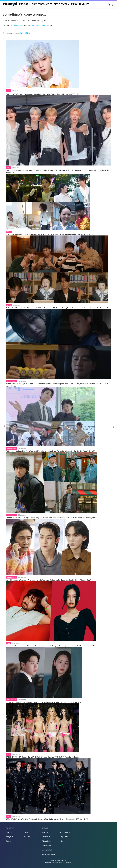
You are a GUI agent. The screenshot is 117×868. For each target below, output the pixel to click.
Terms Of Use (47, 837)
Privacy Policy (47, 841)
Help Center (64, 837)
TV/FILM (65, 4)
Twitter (8, 841)
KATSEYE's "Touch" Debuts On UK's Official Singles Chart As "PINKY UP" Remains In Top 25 (43, 757)
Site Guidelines (65, 832)
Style (57, 4)
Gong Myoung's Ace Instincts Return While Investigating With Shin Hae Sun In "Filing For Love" (44, 702)
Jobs (61, 841)
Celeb (49, 4)
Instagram (9, 837)
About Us (45, 832)
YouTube (27, 837)
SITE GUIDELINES (38, 25)
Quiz (34, 4)
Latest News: (26, 33)
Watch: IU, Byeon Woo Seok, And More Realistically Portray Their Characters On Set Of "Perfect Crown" (48, 234)
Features (84, 4)
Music (74, 4)
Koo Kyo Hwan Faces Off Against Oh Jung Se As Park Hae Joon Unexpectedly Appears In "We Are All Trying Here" (51, 517)
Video (41, 4)
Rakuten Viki (63, 863)
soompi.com (18, 25)
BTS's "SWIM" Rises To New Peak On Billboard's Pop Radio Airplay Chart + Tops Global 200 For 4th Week (48, 819)
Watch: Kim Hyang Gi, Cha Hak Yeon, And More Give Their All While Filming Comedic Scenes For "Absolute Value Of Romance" (57, 308)
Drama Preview (11, 381)
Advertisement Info (49, 854)
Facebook (9, 832)
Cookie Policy (47, 845)
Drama (9, 232)
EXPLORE (24, 4)
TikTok (26, 832)
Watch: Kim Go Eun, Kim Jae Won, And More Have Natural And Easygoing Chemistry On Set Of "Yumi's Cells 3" (50, 451)
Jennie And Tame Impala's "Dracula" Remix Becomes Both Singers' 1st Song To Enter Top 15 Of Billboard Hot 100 (51, 646)
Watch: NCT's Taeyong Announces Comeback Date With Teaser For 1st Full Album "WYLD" (42, 94)
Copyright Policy (48, 850)
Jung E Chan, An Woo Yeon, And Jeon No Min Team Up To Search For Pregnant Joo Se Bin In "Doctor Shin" (48, 580)
